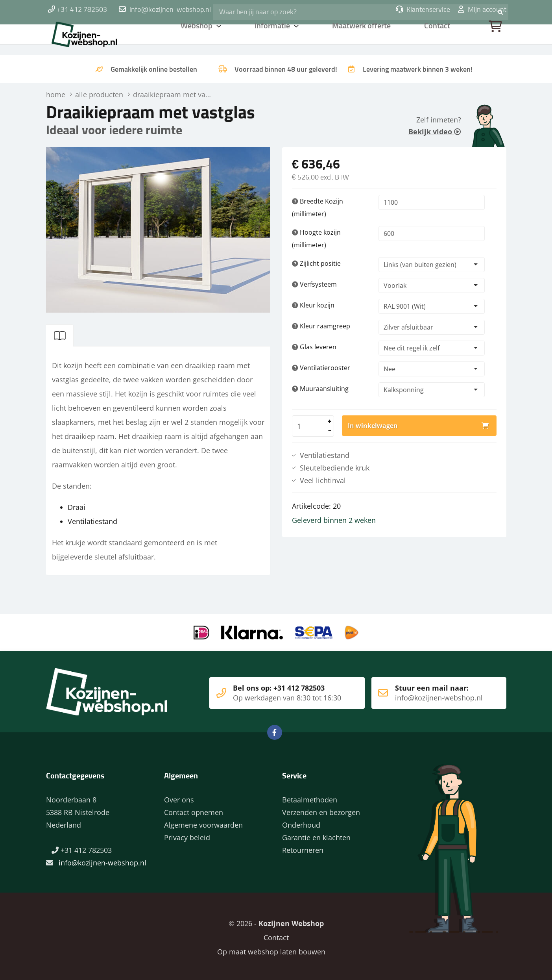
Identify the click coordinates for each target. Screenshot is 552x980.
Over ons (179, 797)
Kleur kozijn (313, 305)
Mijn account (482, 10)
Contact (438, 37)
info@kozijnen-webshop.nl (170, 10)
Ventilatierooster (321, 368)
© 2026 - (276, 921)
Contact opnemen (194, 810)
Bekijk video (435, 132)
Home (97, 37)
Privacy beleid (187, 835)
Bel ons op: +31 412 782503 (272, 691)
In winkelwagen (373, 426)
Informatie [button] (273, 37)
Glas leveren (314, 347)
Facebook (275, 730)
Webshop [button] (197, 37)
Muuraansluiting (320, 389)
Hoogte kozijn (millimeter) (316, 239)
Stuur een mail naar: (427, 691)
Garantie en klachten (316, 835)
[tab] (60, 335)
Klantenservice (423, 10)
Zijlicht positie (316, 263)
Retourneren (303, 848)
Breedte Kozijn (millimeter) (318, 207)
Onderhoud (301, 823)
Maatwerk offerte (363, 37)
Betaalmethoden (310, 797)
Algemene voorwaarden (203, 823)
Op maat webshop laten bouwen (268, 949)
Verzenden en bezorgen (321, 810)
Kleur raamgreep (321, 326)
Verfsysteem (314, 284)
